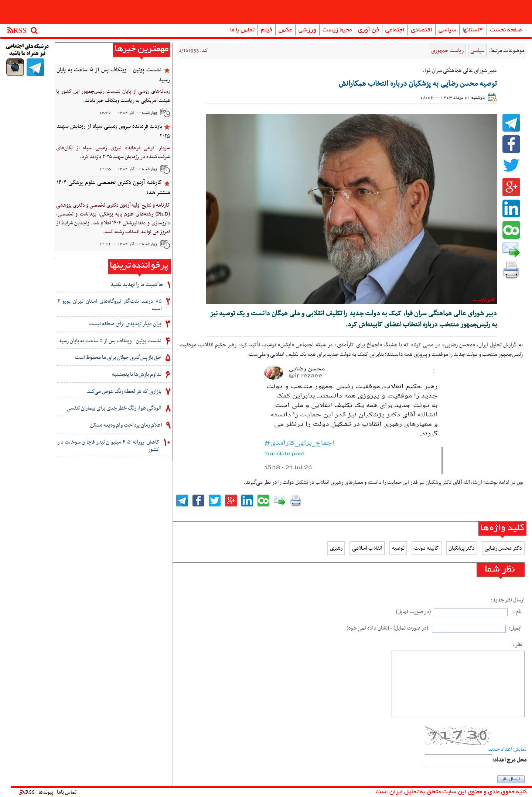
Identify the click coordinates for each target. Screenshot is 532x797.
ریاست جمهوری (447, 51)
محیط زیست (337, 30)
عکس (285, 30)
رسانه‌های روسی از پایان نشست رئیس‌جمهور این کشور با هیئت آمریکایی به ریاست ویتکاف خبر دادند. (113, 96)
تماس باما (67, 792)
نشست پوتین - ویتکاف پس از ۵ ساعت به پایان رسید (113, 75)
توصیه (398, 548)
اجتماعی (395, 30)
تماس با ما (242, 30)
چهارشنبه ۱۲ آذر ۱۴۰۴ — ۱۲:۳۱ (128, 244)
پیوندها (46, 792)
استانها (473, 30)
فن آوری (369, 30)
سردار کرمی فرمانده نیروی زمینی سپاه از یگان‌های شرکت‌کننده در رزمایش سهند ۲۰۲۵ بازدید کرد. (113, 152)
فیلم (267, 30)
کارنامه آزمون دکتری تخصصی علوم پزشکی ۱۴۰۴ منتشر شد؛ (113, 188)
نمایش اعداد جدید (507, 749)
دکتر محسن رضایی (503, 548)
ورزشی (307, 30)
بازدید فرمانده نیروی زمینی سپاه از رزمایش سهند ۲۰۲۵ (113, 131)
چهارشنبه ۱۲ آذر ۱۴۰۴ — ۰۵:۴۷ (128, 113)
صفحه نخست (506, 30)
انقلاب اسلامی (367, 548)
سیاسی (447, 30)
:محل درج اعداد (509, 760)
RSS (27, 792)
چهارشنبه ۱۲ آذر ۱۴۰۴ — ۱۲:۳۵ (128, 169)
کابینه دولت (427, 548)
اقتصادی (422, 30)
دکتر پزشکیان (462, 548)
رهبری (336, 548)
